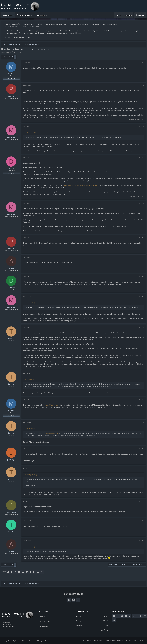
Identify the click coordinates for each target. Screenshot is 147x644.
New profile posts (47, 618)
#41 (142, 64)
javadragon (8, 53)
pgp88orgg (103, 630)
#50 (142, 329)
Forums (9, 15)
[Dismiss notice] (142, 25)
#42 (142, 86)
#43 (142, 127)
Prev (6, 58)
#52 (142, 401)
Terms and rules (115, 641)
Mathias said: (30, 134)
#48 (142, 278)
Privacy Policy (10, 624)
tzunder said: (30, 548)
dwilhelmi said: (31, 381)
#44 (142, 159)
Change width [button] (96, 641)
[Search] (140, 15)
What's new (25, 15)
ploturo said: (30, 304)
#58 (142, 541)
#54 (142, 450)
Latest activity (45, 622)
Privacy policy (126, 641)
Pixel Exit (50, 641)
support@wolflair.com (75, 34)
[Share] (139, 64)
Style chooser (85, 641)
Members (41, 15)
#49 (142, 297)
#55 (142, 469)
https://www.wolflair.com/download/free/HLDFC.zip (83, 186)
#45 (142, 204)
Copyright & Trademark (13, 626)
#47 (142, 258)
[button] (14, 15)
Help (134, 641)
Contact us (105, 641)
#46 (142, 239)
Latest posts (45, 614)
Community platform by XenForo (21, 641)
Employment (9, 621)
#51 (142, 374)
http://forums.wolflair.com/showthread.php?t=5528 (23, 27)
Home (139, 641)
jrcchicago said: (31, 476)
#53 (142, 423)
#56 (142, 502)
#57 (142, 522)
